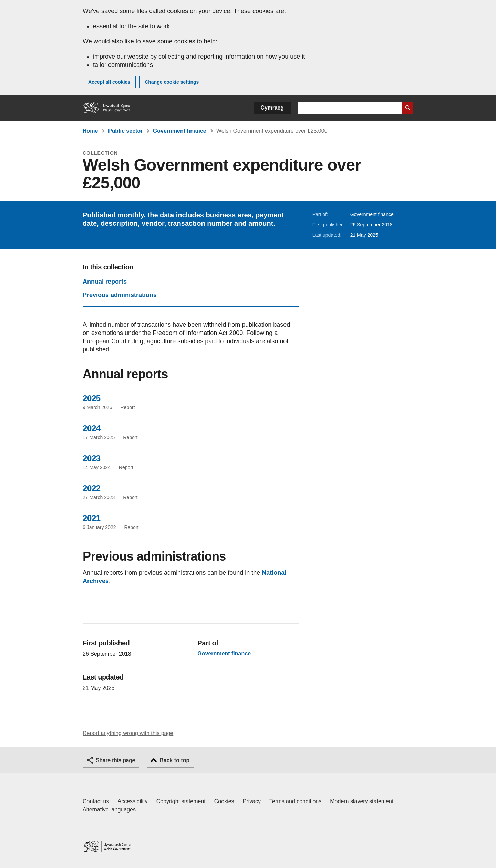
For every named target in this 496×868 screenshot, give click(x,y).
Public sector (125, 131)
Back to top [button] (174, 760)
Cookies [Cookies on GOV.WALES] (224, 801)
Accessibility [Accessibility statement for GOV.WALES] (132, 801)
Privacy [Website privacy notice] (252, 801)
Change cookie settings (172, 82)
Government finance (180, 131)
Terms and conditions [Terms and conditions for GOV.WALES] (295, 801)
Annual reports (105, 282)
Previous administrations (120, 295)
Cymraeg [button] (272, 108)
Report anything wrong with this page (128, 733)
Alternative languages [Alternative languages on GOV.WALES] (109, 810)
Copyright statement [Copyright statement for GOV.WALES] (181, 801)
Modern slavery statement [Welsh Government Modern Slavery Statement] (362, 801)
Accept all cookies (109, 82)
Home (90, 131)
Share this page (115, 760)
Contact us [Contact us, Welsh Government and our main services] (96, 801)
